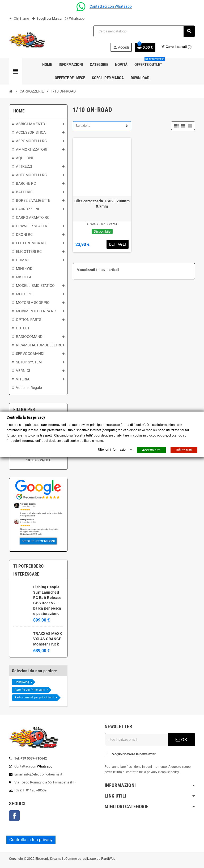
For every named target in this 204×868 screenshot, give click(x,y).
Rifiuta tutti (184, 450)
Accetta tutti (151, 450)
